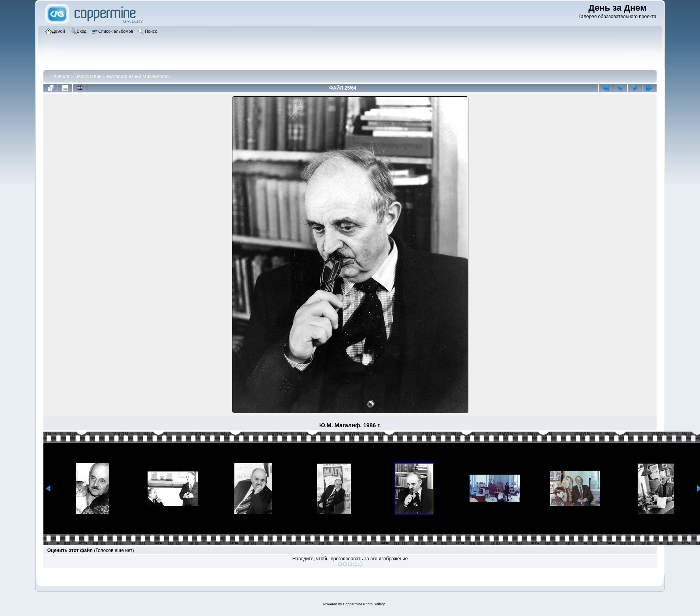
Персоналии (88, 77)
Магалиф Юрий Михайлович (138, 77)
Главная (60, 77)
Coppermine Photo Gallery (364, 604)
